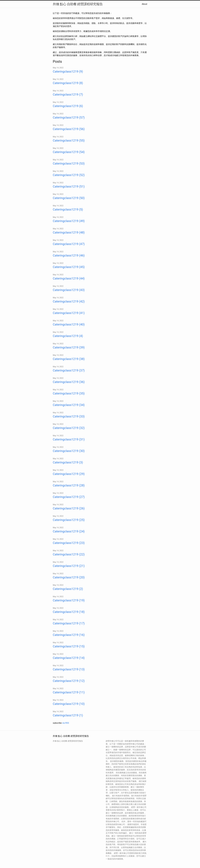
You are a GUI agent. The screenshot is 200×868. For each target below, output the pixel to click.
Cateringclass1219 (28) (69, 485)
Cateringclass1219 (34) (69, 405)
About (144, 4)
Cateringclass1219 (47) (69, 244)
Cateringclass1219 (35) (69, 393)
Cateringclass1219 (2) (68, 589)
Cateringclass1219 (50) (69, 198)
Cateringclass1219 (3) (68, 462)
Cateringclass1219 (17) (69, 623)
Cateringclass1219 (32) (69, 428)
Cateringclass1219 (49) (69, 221)
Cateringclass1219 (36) (69, 382)
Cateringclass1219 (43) (69, 290)
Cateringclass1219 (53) (69, 164)
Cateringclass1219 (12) (69, 681)
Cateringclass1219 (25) (69, 520)
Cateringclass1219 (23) (69, 543)
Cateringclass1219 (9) (68, 72)
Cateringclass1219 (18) (69, 612)
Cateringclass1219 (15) (69, 646)
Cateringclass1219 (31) (69, 439)
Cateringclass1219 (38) (69, 359)
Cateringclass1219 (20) (69, 577)
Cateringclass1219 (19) (69, 600)
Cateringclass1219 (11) (69, 692)
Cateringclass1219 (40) (69, 324)
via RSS (65, 723)
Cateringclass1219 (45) (69, 267)
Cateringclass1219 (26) (69, 508)
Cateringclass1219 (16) (69, 635)
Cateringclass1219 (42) (69, 301)
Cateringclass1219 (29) (69, 474)
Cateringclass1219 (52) (69, 175)
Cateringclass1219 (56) (69, 129)
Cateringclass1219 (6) (68, 106)
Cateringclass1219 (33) (69, 416)
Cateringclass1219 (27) (69, 497)
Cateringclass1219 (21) (69, 566)
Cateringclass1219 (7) (68, 95)
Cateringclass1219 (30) (69, 451)
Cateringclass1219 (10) (69, 704)
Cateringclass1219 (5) (68, 209)
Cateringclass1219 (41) (69, 313)
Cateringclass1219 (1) (68, 715)
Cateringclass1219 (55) (69, 141)
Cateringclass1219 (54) (69, 152)
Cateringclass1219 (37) (69, 370)
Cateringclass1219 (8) (68, 83)
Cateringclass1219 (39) (69, 347)
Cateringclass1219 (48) (69, 232)
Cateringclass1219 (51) (69, 187)
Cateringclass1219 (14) (69, 658)
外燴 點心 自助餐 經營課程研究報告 (78, 4)
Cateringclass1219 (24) (69, 531)
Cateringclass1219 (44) (69, 278)
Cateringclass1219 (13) (69, 669)
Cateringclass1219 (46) (69, 255)
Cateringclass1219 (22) (69, 554)
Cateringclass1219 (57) (69, 118)
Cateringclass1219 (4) (68, 336)
